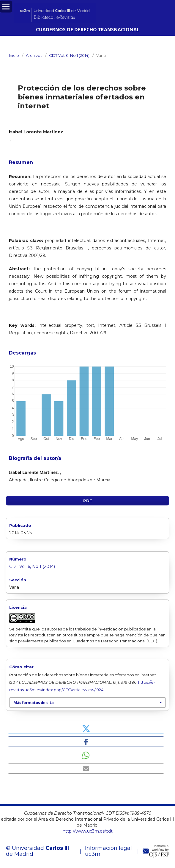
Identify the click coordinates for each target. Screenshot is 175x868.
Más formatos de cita (34, 702)
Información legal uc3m (108, 851)
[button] (86, 728)
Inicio (14, 55)
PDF (88, 501)
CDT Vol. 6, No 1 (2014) (69, 55)
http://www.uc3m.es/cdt (88, 831)
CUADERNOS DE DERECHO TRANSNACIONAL (87, 29)
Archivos (34, 55)
